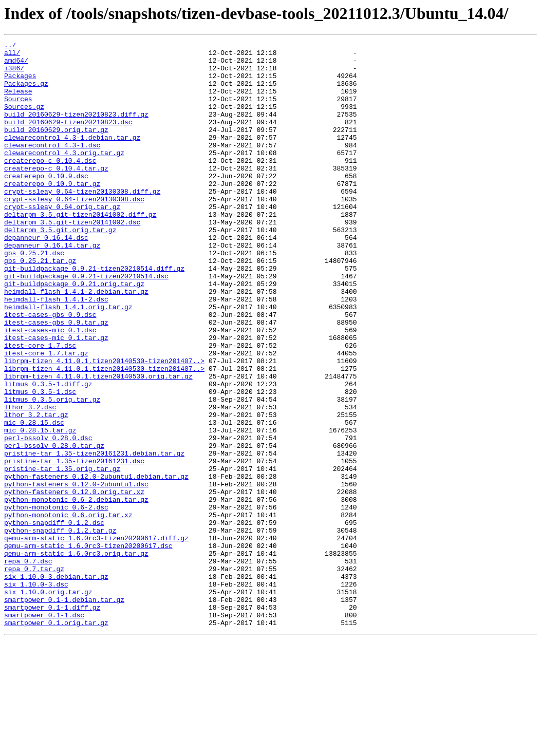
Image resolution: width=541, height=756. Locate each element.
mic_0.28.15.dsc (34, 499)
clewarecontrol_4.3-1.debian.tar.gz (72, 157)
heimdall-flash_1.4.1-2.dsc (56, 351)
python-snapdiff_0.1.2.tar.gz (60, 629)
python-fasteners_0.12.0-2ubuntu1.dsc (76, 573)
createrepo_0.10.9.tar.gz (52, 213)
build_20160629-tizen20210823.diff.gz (76, 129)
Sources (18, 111)
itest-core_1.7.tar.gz (46, 416)
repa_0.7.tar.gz (34, 675)
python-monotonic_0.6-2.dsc (56, 601)
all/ (12, 55)
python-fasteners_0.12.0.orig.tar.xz (74, 582)
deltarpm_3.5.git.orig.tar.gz (60, 268)
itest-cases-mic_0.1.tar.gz (56, 398)
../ (10, 46)
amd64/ (16, 65)
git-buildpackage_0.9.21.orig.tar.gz (74, 333)
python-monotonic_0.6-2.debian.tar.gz (76, 592)
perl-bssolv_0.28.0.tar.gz (54, 527)
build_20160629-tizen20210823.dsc (68, 139)
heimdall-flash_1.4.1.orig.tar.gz (68, 361)
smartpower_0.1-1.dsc (44, 730)
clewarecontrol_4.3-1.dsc (52, 166)
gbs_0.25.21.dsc (34, 296)
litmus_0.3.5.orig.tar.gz (52, 471)
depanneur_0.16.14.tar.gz (52, 287)
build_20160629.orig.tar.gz (56, 148)
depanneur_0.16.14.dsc (46, 277)
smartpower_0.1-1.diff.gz (52, 721)
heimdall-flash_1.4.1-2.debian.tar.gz (76, 342)
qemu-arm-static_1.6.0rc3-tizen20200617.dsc (88, 647)
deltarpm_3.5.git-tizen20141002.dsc (72, 259)
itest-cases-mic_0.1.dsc (50, 388)
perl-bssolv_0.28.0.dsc (48, 518)
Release (18, 102)
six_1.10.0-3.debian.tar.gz (56, 684)
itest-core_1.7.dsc (40, 407)
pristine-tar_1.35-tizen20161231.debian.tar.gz (94, 536)
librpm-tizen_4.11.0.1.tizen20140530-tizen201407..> (104, 425)
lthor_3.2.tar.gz (36, 490)
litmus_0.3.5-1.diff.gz (48, 453)
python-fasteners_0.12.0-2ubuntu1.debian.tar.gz (96, 564)
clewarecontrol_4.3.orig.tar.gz (64, 176)
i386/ (14, 74)
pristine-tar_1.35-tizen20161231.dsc (74, 545)
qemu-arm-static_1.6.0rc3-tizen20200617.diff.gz (96, 638)
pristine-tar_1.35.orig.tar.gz (62, 555)
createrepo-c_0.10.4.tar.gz (56, 194)
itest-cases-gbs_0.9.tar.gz (56, 379)
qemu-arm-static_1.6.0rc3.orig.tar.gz (76, 656)
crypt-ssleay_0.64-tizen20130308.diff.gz (82, 222)
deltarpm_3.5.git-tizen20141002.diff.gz (80, 250)
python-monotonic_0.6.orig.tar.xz (68, 610)
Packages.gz (26, 92)
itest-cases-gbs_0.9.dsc (50, 370)
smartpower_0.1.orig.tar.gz (56, 740)
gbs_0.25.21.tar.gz (40, 305)
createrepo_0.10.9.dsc (46, 203)
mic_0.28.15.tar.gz (40, 508)
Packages (20, 83)
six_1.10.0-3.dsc (36, 693)
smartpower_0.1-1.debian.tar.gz (64, 712)
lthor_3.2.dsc (30, 481)
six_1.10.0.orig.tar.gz (48, 703)
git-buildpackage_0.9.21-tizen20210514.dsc (86, 324)
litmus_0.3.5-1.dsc (40, 462)
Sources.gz (24, 120)
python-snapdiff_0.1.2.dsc (54, 619)
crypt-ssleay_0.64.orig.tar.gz (62, 240)
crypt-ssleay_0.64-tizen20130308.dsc (74, 231)
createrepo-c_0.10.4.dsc (50, 185)
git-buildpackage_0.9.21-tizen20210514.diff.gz (94, 314)
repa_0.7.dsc (28, 666)
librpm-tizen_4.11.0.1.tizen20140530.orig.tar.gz (98, 444)
